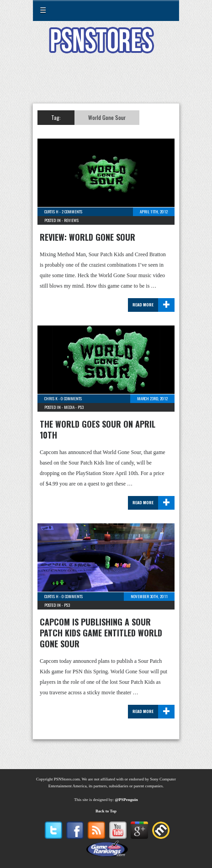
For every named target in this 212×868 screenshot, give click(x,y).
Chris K (51, 398)
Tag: (56, 117)
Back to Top (106, 811)
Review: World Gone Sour (87, 237)
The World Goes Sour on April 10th (98, 429)
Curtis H (51, 212)
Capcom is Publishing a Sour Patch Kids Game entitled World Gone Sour (101, 633)
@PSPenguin (126, 800)
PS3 (81, 407)
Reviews (71, 220)
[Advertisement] (106, 84)
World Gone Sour (107, 117)
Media (69, 407)
